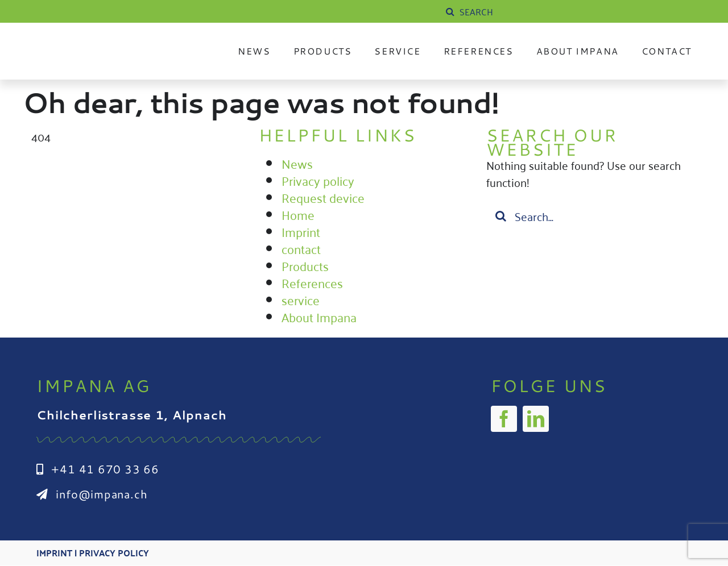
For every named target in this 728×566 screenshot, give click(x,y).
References (312, 282)
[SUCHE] (529, 11)
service (301, 299)
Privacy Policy (114, 553)
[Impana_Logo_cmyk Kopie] (107, 42)
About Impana (319, 317)
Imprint (301, 231)
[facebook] (504, 419)
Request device (323, 197)
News (297, 163)
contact (301, 248)
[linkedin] (536, 419)
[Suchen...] (591, 216)
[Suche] (450, 11)
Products (305, 265)
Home (298, 214)
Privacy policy (318, 180)
